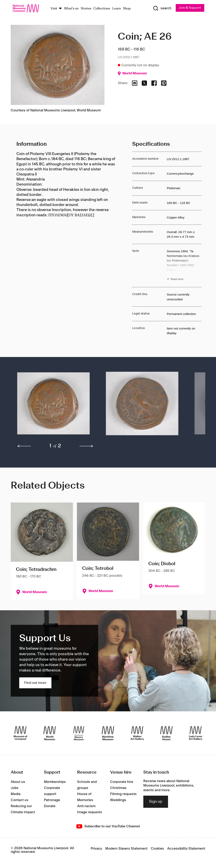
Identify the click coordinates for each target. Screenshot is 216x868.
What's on (71, 9)
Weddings (118, 800)
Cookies (157, 849)
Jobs (15, 788)
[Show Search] (162, 8)
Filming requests (123, 794)
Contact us (20, 800)
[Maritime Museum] (108, 733)
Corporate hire (122, 782)
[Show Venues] (60, 9)
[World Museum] (50, 733)
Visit (54, 9)
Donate (50, 806)
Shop (127, 9)
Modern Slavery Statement (126, 849)
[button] (53, 406)
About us (18, 782)
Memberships (55, 782)
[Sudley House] (166, 733)
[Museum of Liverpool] (20, 733)
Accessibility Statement (186, 849)
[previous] (24, 446)
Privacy (96, 849)
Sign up (156, 802)
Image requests (90, 812)
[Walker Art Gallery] (137, 733)
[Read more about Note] (184, 266)
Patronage (52, 800)
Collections (102, 9)
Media (16, 794)
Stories (86, 9)
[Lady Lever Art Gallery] (196, 733)
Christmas (118, 788)
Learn (117, 9)
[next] (86, 446)
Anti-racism (86, 806)
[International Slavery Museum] (79, 733)
